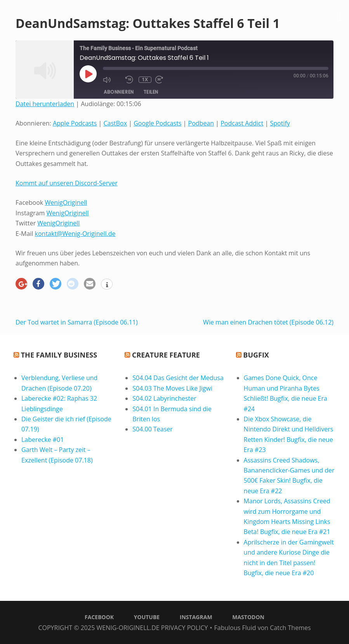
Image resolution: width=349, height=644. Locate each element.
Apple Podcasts (75, 123)
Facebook (99, 617)
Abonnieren (119, 92)
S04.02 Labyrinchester (164, 398)
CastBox (115, 123)
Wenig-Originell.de (128, 628)
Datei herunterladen (45, 104)
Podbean (201, 123)
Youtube (147, 617)
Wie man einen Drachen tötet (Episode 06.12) (268, 322)
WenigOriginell (66, 202)
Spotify (280, 123)
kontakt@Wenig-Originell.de (75, 234)
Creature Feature (166, 355)
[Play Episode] (88, 74)
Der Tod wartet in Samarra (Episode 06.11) (77, 322)
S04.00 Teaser (153, 429)
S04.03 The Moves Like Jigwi (172, 388)
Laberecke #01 (43, 440)
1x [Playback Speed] (145, 80)
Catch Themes (290, 628)
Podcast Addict (242, 123)
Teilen (151, 92)
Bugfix (256, 355)
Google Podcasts (157, 123)
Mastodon (248, 617)
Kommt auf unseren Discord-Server (67, 183)
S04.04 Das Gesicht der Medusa (178, 378)
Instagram (196, 617)
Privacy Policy (185, 628)
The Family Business (59, 355)
